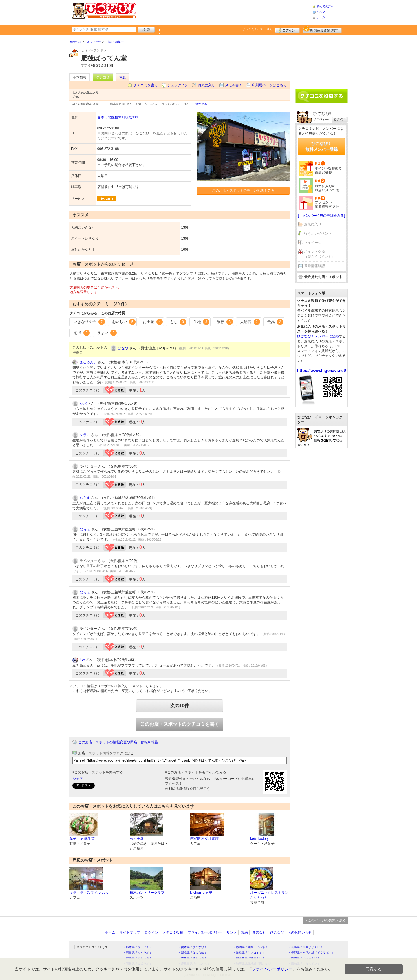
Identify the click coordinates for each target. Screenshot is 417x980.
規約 (244, 932)
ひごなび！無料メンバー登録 (321, 146)
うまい (107, 333)
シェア (78, 779)
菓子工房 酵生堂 (82, 839)
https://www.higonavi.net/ (322, 371)
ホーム (321, 17)
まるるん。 (88, 362)
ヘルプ (321, 12)
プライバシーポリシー (205, 932)
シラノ (85, 435)
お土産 (153, 322)
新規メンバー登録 (322, 30)
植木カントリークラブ (147, 893)
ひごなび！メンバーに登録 (318, 336)
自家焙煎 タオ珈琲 (204, 839)
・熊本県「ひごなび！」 (194, 947)
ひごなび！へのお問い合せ (291, 932)
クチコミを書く (146, 85)
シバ (83, 404)
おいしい (124, 322)
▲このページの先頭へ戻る (325, 920)
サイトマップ (130, 932)
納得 (82, 333)
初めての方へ (325, 6)
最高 (275, 322)
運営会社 (259, 932)
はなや (123, 348)
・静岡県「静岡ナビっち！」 (252, 947)
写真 (122, 77)
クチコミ (103, 77)
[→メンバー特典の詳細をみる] (322, 216)
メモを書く (234, 85)
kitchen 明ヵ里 (201, 893)
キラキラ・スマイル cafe (89, 893)
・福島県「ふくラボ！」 (139, 953)
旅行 (225, 322)
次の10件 (180, 706)
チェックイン (178, 85)
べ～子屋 (137, 839)
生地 (202, 322)
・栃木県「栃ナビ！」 (138, 947)
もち (178, 322)
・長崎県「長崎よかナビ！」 (307, 947)
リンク (232, 932)
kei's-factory (259, 839)
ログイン (287, 30)
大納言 (250, 322)
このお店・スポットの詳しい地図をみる (243, 191)
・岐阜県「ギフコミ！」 (249, 953)
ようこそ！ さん (258, 29)
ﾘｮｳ (82, 660)
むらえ (85, 498)
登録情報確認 (314, 266)
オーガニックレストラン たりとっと (269, 895)
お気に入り (206, 85)
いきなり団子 (89, 322)
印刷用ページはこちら (269, 85)
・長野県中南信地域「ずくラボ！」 (311, 953)
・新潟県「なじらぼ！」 (194, 953)
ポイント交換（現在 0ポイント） (319, 254)
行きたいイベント (318, 233)
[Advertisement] (224, 12)
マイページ (313, 243)
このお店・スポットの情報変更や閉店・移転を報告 (118, 742)
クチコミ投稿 (173, 932)
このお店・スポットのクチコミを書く (180, 724)
